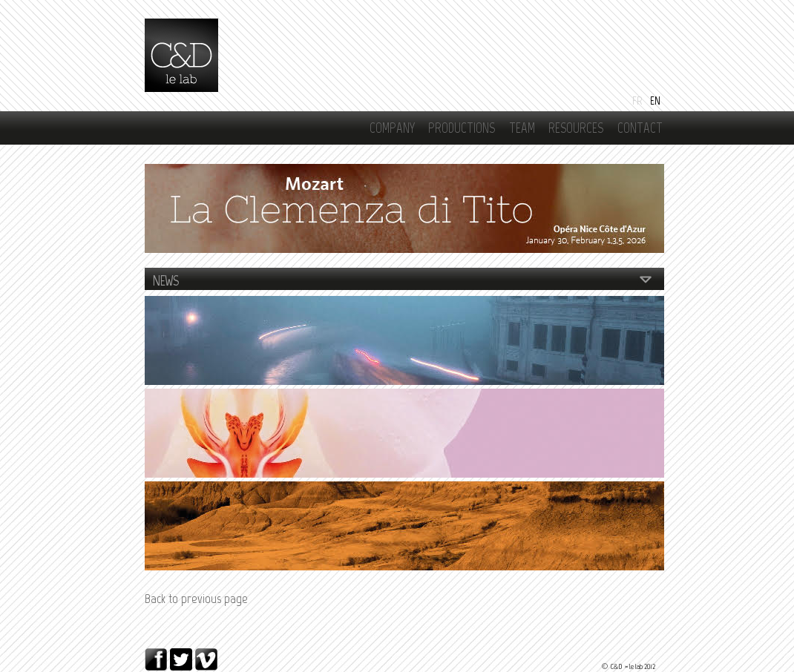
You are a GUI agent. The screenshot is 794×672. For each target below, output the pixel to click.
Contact (640, 128)
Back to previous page (196, 599)
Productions (462, 128)
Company (392, 128)
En (655, 101)
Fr (637, 101)
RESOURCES (576, 128)
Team (522, 128)
